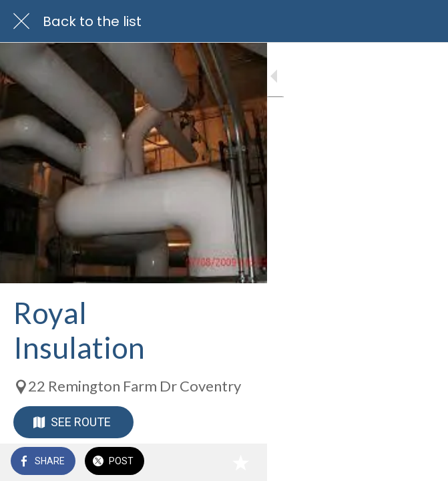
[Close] (21, 21)
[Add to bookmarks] (421, 462)
